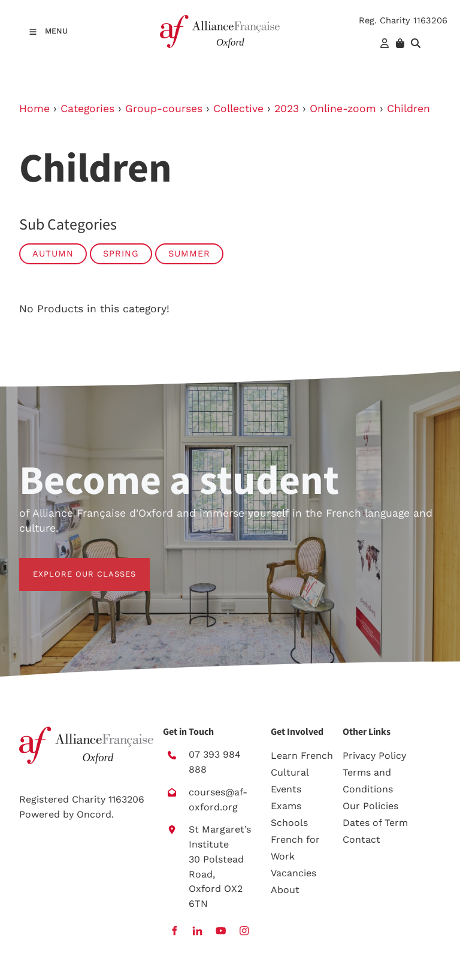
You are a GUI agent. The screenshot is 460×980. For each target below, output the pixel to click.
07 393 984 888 (215, 762)
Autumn (53, 254)
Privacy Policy (374, 756)
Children (408, 108)
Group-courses (164, 108)
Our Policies (370, 806)
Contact (361, 839)
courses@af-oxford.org (218, 800)
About (285, 890)
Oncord (94, 814)
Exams (286, 806)
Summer (189, 254)
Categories (87, 108)
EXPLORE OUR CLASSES (71, 565)
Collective (238, 108)
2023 (287, 108)
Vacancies (293, 873)
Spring (121, 254)
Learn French (302, 756)
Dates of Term (375, 823)
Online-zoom (343, 108)
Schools (289, 823)
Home (34, 108)
